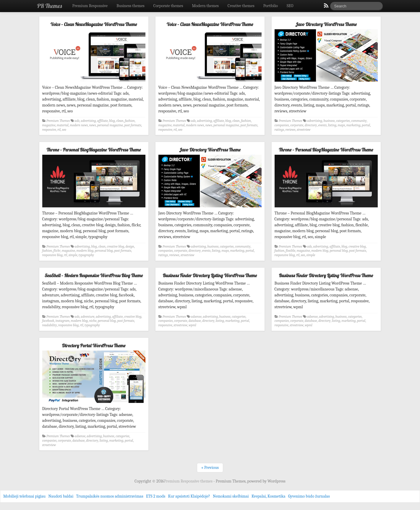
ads (77, 121)
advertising (88, 121)
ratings (279, 130)
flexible (291, 251)
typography (86, 255)
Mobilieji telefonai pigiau (24, 496)
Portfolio (271, 6)
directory (311, 125)
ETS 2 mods (156, 496)
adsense (196, 317)
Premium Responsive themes (189, 481)
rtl (59, 130)
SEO (290, 6)
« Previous (210, 468)
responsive (49, 130)
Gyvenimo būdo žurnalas (309, 496)
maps (342, 125)
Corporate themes (168, 6)
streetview (304, 130)
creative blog (116, 247)
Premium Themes (58, 121)
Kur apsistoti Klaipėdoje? (189, 496)
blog (112, 121)
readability (50, 325)
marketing (353, 125)
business (329, 121)
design (130, 247)
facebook (48, 321)
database (195, 321)
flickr (57, 251)
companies (282, 125)
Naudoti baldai (61, 496)
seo (64, 130)
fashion (130, 121)
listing (332, 125)
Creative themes (241, 6)
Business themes (130, 6)
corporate (297, 125)
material (63, 125)
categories (343, 121)
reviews (291, 130)
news (93, 125)
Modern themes (205, 6)
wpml (192, 325)
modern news (79, 125)
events (322, 125)
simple (73, 255)
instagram (63, 321)
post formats (133, 125)
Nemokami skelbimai (231, 496)
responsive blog (52, 255)
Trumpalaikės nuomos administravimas (110, 496)
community (359, 121)
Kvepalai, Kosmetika (269, 496)
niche (93, 321)
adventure (87, 317)
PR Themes (50, 6)
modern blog (85, 251)
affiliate (103, 121)
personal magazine (110, 125)
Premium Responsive (90, 6)
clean (120, 121)
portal (366, 125)
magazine (49, 125)
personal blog (104, 251)
